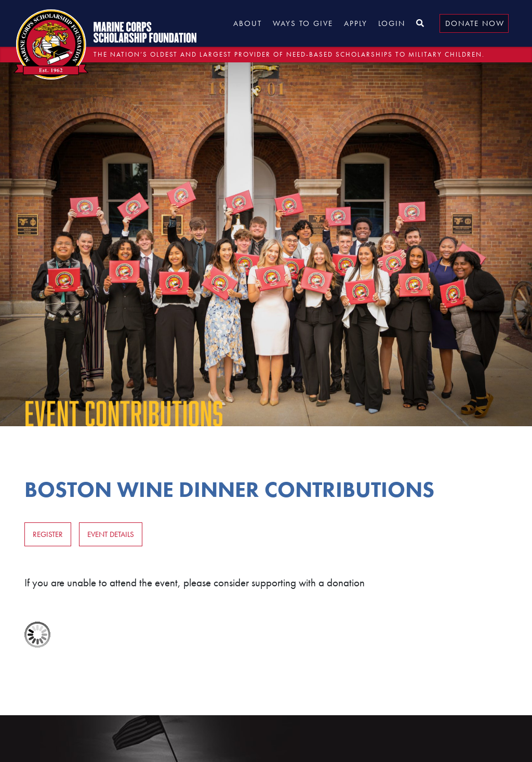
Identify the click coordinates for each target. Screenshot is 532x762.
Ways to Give (303, 23)
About (248, 23)
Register (48, 534)
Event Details (111, 534)
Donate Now (475, 23)
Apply (356, 23)
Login (392, 23)
